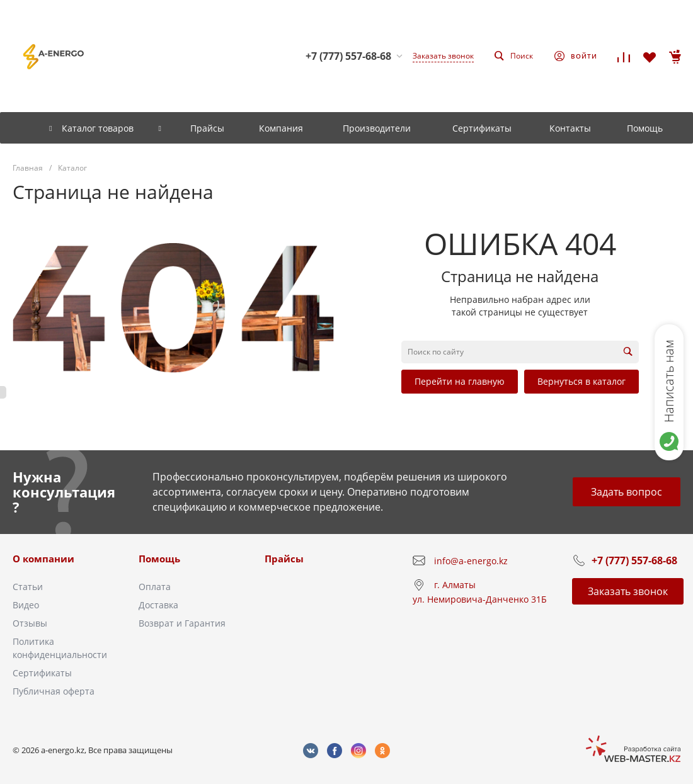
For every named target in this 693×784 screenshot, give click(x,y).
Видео (26, 605)
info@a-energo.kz (471, 561)
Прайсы (284, 559)
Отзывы (30, 623)
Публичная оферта (54, 691)
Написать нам (669, 381)
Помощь (159, 559)
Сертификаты (42, 673)
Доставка (158, 605)
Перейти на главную (460, 381)
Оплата (155, 587)
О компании (43, 559)
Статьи (28, 587)
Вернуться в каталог (581, 381)
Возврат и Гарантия (182, 623)
